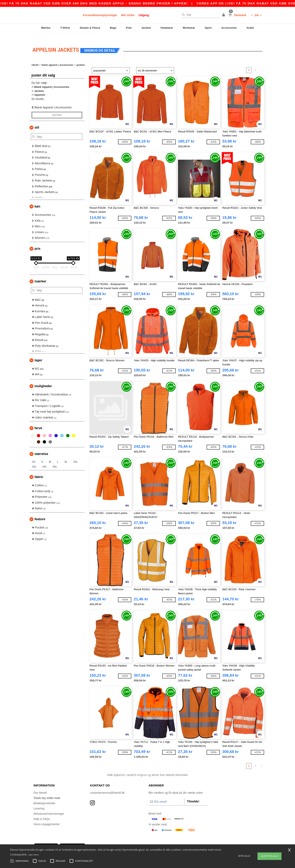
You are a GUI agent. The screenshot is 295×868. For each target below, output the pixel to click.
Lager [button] (38, 353)
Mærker (46, 28)
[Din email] (166, 795)
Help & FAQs (42, 812)
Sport (208, 28)
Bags (113, 28)
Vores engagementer (47, 817)
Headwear (167, 28)
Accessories (229, 28)
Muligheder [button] (43, 379)
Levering (39, 801)
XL (66, 455)
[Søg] (200, 15)
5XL (55, 460)
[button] (224, 15)
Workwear (189, 28)
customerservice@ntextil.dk (107, 786)
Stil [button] (37, 121)
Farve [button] (38, 421)
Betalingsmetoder (44, 796)
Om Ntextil (40, 786)
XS (34, 455)
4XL (44, 460)
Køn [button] (37, 200)
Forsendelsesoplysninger (100, 15)
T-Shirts (65, 28)
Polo (129, 28)
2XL (76, 455)
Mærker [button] (40, 274)
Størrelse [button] (41, 447)
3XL (34, 460)
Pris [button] (37, 242)
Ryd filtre (57, 108)
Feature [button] (40, 512)
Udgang (144, 15)
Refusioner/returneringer (49, 807)
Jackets (146, 28)
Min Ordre (128, 15)
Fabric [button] (39, 470)
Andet (250, 28)
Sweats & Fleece (90, 28)
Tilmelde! (193, 794)
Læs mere (34, 855)
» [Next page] (262, 63)
